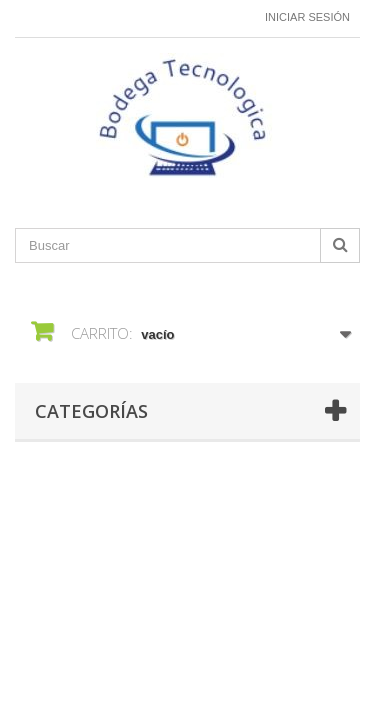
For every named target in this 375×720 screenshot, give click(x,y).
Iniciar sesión (307, 17)
